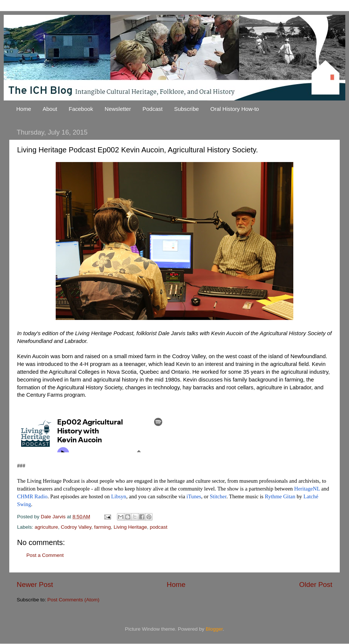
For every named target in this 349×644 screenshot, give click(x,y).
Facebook (81, 109)
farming (102, 527)
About (50, 109)
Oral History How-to (235, 109)
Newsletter (118, 109)
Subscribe (187, 109)
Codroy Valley (76, 527)
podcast (159, 527)
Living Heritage (130, 527)
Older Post (316, 584)
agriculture (46, 527)
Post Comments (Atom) (74, 600)
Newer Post (35, 584)
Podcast (153, 109)
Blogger (214, 629)
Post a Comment (45, 555)
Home (24, 109)
